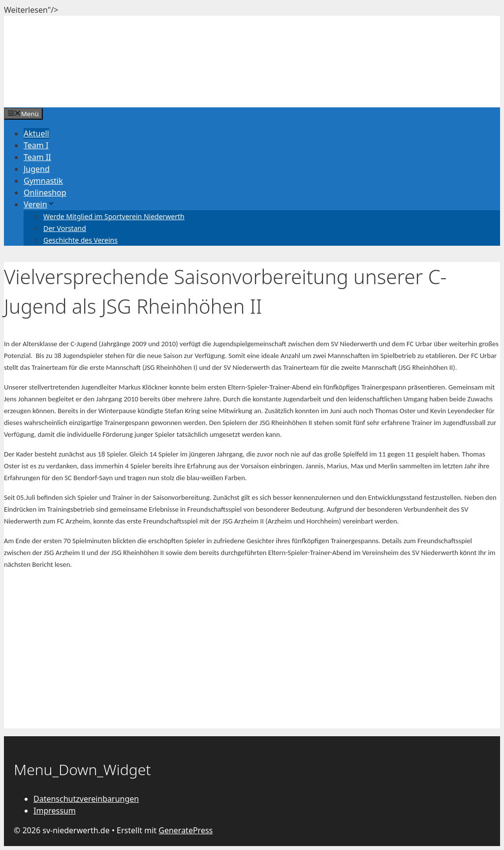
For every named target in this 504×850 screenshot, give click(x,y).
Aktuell (36, 133)
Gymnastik (43, 181)
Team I (36, 145)
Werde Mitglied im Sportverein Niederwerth (114, 216)
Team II (37, 157)
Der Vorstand (65, 228)
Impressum (55, 811)
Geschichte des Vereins (80, 240)
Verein (39, 204)
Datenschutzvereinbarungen (86, 799)
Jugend (37, 169)
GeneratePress (186, 830)
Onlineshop (45, 193)
